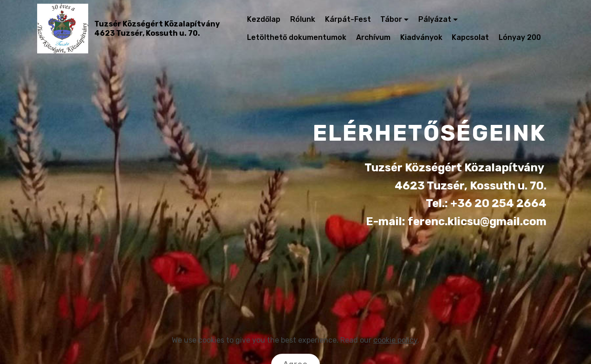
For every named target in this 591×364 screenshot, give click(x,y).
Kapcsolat (470, 37)
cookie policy (395, 354)
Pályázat (435, 19)
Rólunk (303, 19)
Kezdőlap (264, 19)
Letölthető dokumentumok (297, 37)
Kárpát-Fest (348, 19)
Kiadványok (421, 37)
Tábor (391, 19)
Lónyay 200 (520, 37)
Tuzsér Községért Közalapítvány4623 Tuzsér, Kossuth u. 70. (157, 28)
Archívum (373, 37)
